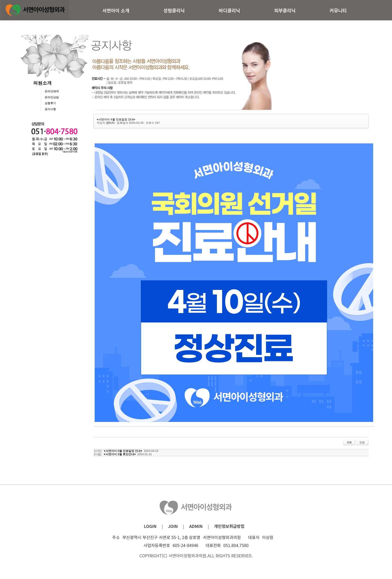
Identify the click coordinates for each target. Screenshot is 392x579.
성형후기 (50, 103)
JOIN (173, 526)
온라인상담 (52, 97)
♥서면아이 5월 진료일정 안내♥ (123, 451)
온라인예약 (52, 91)
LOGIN (150, 526)
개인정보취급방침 (229, 526)
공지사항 (50, 109)
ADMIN (196, 526)
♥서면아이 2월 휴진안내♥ (120, 454)
